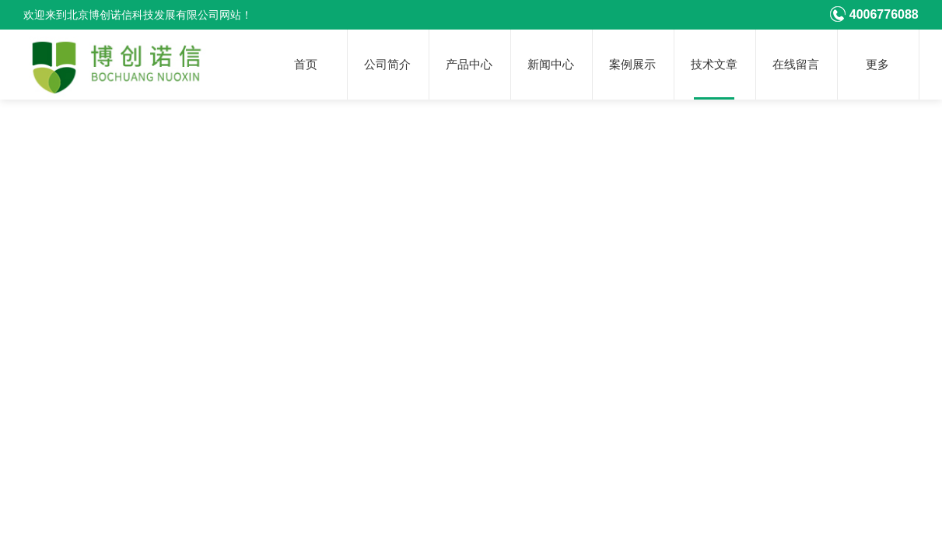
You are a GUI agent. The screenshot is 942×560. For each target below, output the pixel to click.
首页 (306, 65)
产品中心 (469, 65)
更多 (877, 65)
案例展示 (632, 65)
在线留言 (796, 65)
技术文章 (714, 65)
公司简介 (387, 65)
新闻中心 (551, 65)
